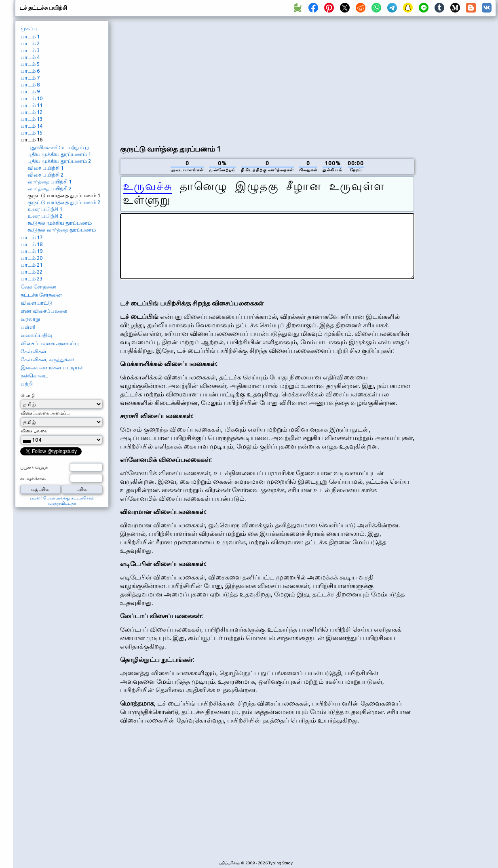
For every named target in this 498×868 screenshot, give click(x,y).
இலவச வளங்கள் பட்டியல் (52, 367)
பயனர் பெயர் (34, 468)
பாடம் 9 (30, 91)
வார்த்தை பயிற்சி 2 (50, 188)
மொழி (28, 395)
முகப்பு (29, 28)
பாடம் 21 (32, 265)
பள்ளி (28, 327)
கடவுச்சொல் (33, 478)
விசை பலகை (34, 431)
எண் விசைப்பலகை (44, 311)
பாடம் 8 (30, 84)
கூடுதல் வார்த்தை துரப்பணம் (62, 230)
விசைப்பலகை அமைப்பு (50, 343)
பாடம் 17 (32, 237)
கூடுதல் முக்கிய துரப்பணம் (60, 223)
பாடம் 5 (30, 64)
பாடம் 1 (30, 36)
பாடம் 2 (30, 43)
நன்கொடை (34, 375)
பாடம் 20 (32, 258)
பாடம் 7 (30, 78)
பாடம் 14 (32, 126)
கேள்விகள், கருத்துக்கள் (48, 359)
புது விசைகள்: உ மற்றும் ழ (58, 147)
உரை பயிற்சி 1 (45, 209)
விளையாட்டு (37, 303)
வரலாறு (30, 319)
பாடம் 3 (30, 50)
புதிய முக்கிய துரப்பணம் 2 (59, 161)
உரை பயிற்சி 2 (45, 216)
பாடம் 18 (32, 244)
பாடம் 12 (32, 112)
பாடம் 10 (32, 98)
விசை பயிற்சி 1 (45, 168)
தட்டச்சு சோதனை (41, 295)
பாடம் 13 (32, 119)
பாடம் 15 (32, 133)
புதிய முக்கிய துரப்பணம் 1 (59, 154)
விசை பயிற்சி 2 (45, 175)
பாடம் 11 (32, 105)
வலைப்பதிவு (36, 335)
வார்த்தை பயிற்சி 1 (50, 181)
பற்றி (27, 383)
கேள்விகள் (34, 351)
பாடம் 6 (30, 71)
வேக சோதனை (38, 287)
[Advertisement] (241, 79)
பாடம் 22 (32, 272)
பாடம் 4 (30, 57)
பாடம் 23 (32, 278)
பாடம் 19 (32, 251)
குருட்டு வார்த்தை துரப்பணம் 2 (64, 202)
